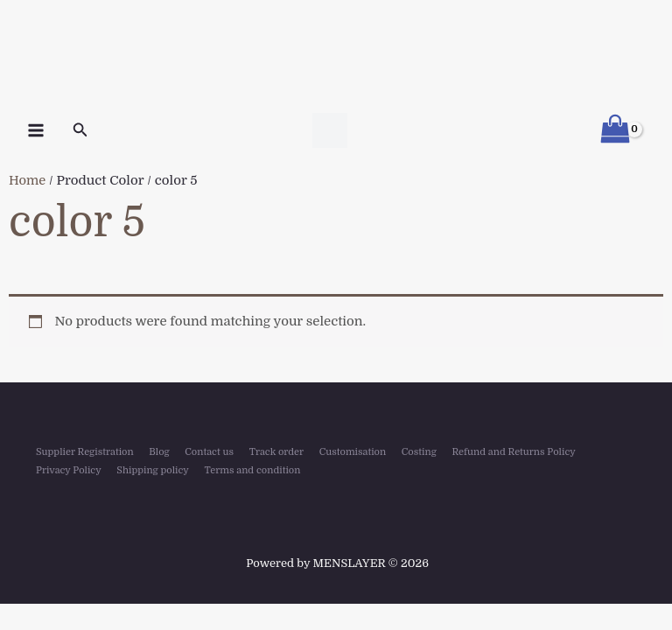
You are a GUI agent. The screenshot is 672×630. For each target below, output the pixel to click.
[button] (80, 131)
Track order (276, 452)
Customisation (352, 452)
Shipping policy (149, 468)
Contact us (208, 452)
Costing (419, 452)
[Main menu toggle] (36, 131)
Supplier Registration (80, 452)
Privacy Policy (66, 468)
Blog (155, 452)
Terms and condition (247, 468)
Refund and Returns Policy (512, 452)
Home (28, 181)
